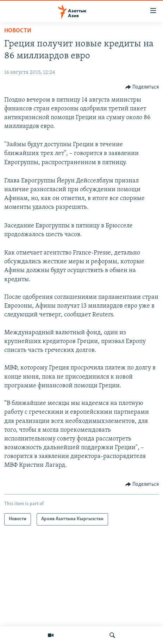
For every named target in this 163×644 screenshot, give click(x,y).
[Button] (142, 87)
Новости (18, 31)
